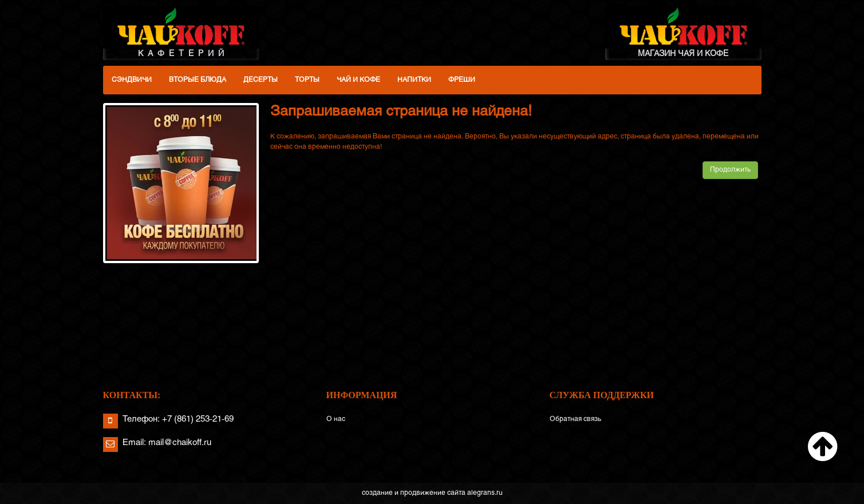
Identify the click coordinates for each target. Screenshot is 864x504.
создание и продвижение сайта (414, 493)
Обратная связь (575, 419)
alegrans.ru (485, 493)
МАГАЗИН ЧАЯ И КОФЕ (683, 32)
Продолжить (730, 170)
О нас (336, 419)
